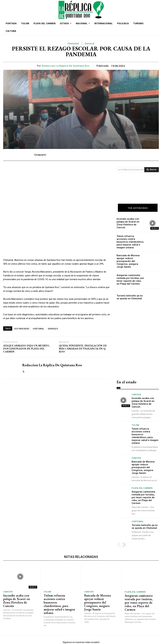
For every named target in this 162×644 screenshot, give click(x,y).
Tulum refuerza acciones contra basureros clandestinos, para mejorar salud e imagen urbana (129, 241)
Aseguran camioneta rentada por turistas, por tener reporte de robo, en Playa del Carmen (130, 276)
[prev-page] (119, 530)
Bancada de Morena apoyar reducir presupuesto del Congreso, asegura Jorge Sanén (130, 259)
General (90, 44)
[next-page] (124, 530)
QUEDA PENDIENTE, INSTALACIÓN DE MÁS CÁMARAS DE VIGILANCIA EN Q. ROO (83, 349)
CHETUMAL (39, 329)
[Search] (152, 170)
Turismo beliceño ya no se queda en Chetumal (129, 294)
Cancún (136, 392)
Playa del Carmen (142, 477)
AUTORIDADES (22, 329)
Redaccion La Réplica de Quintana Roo (66, 66)
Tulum (135, 419)
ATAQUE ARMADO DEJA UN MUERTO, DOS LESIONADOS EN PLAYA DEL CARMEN (26, 349)
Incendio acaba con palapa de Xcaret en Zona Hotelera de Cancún (130, 224)
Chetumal (73, 44)
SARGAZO (53, 329)
